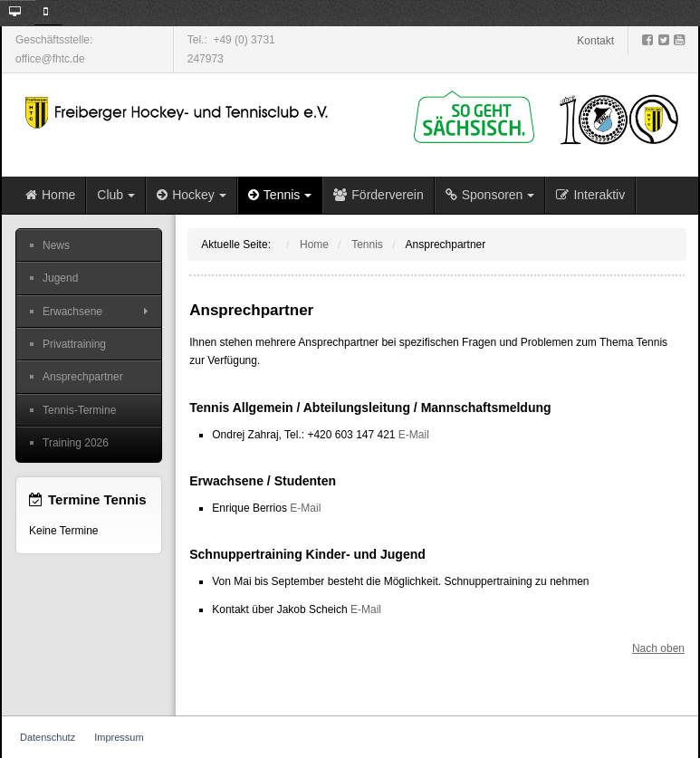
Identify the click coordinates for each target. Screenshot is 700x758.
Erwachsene (72, 312)
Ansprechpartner (83, 377)
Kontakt (595, 41)
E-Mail (414, 435)
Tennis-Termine (79, 410)
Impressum (119, 737)
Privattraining (74, 344)
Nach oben (658, 648)
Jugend (60, 278)
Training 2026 (76, 443)
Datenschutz (48, 737)
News (56, 245)
